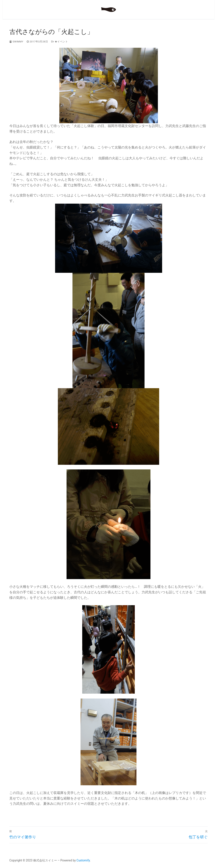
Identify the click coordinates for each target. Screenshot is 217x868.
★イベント (60, 42)
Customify (83, 860)
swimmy (16, 42)
